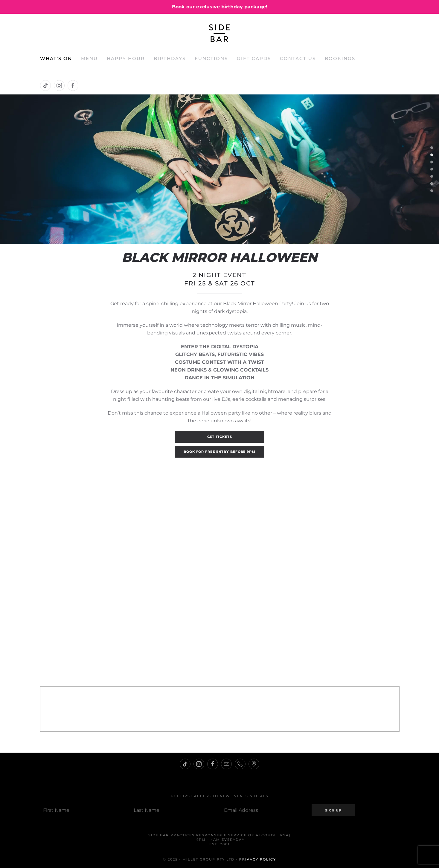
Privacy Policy (258, 859)
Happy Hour (126, 58)
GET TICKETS (220, 437)
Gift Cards (254, 58)
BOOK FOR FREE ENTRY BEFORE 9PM (219, 452)
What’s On (56, 58)
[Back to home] (219, 33)
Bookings (340, 58)
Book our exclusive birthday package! (220, 7)
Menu (89, 58)
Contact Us (298, 58)
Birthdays (170, 58)
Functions (211, 58)
